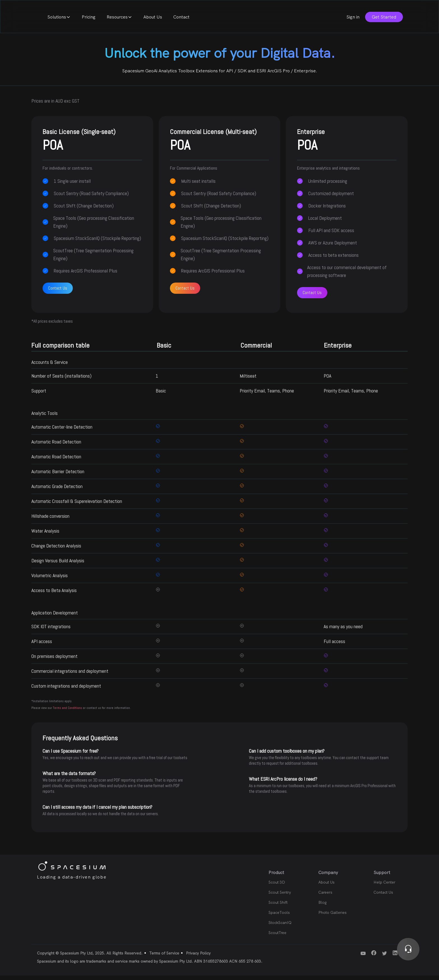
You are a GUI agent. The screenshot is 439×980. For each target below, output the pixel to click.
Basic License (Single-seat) (92, 145)
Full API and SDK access (331, 235)
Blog (323, 907)
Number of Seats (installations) (61, 380)
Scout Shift (278, 907)
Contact (257, 19)
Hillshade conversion (50, 520)
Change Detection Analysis (56, 550)
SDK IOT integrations (51, 631)
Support (39, 395)
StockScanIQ (280, 927)
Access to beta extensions (333, 259)
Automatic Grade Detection (57, 491)
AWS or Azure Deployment (333, 247)
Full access (334, 646)
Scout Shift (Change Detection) (84, 210)
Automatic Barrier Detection (58, 476)
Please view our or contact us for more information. (81, 712)
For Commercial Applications (194, 173)
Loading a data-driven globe (72, 881)
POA (327, 380)
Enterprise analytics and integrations (328, 173)
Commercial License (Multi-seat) (220, 145)
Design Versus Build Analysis (58, 565)
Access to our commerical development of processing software (347, 276)
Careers (325, 897)
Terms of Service (164, 958)
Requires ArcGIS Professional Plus (86, 275)
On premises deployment (54, 661)
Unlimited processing (328, 185)
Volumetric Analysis (50, 580)
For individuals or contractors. (68, 173)
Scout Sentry (280, 897)
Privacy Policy (198, 958)
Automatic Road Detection (56, 446)
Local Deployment (325, 222)
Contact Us (58, 293)
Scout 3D (277, 887)
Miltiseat (248, 380)
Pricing (164, 19)
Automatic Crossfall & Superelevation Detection (77, 506)
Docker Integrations (327, 210)
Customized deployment (331, 198)
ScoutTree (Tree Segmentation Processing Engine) (93, 259)
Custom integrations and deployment (66, 690)
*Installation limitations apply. (52, 706)
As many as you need (343, 631)
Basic (161, 395)
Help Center (384, 887)
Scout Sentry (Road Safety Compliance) (91, 198)
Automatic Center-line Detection (62, 431)
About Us (229, 19)
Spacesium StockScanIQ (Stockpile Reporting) (97, 243)
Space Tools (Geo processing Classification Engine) (94, 226)
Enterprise (347, 145)
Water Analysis (45, 535)
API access (42, 646)
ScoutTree (277, 937)
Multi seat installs (198, 185)
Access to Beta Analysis (54, 595)
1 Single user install (72, 185)
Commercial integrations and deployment (70, 675)
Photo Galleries (332, 917)
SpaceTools (279, 917)
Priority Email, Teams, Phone (267, 395)
